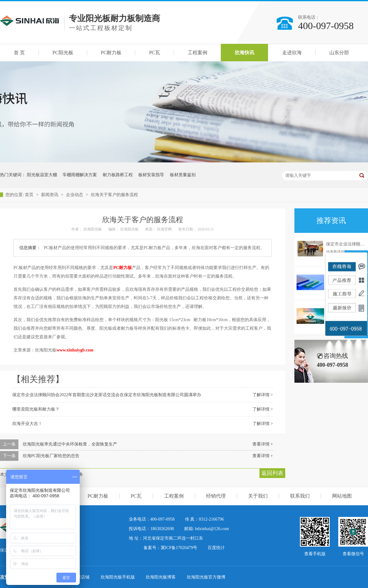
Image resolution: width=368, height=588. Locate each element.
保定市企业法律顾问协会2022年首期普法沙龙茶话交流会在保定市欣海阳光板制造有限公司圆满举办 (107, 395)
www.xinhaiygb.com (75, 350)
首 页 (19, 53)
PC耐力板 (111, 53)
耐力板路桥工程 (118, 175)
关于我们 (258, 496)
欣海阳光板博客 (161, 577)
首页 (30, 195)
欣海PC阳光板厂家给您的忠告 (51, 456)
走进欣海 (292, 53)
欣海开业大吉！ (27, 424)
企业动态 (75, 195)
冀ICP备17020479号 (179, 548)
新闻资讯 (50, 195)
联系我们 (300, 496)
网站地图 (342, 496)
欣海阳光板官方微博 (206, 577)
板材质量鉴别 (183, 175)
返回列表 (272, 473)
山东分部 (339, 53)
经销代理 (216, 496)
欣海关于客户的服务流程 (114, 195)
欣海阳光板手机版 (118, 577)
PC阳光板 (63, 53)
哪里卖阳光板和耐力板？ (36, 409)
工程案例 (197, 53)
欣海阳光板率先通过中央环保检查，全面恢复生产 (70, 444)
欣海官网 (165, 229)
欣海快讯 (244, 53)
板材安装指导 (151, 175)
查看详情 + (263, 444)
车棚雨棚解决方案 (80, 175)
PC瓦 (155, 53)
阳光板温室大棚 (42, 175)
